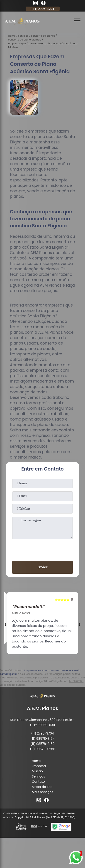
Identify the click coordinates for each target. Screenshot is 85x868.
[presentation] (43, 549)
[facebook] (43, 4)
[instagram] (36, 4)
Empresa (39, 766)
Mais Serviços (42, 792)
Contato (38, 782)
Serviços (38, 776)
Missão (37, 771)
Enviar (42, 567)
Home (36, 761)
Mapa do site (42, 787)
